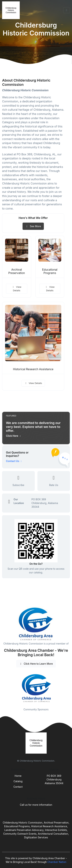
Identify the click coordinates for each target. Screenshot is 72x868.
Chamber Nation (57, 862)
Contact (18, 787)
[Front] (12, 10)
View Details (17, 289)
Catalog (18, 781)
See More (33, 226)
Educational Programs (50, 271)
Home (18, 776)
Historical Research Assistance (33, 369)
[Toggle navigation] (67, 10)
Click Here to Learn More (36, 664)
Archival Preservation (17, 271)
